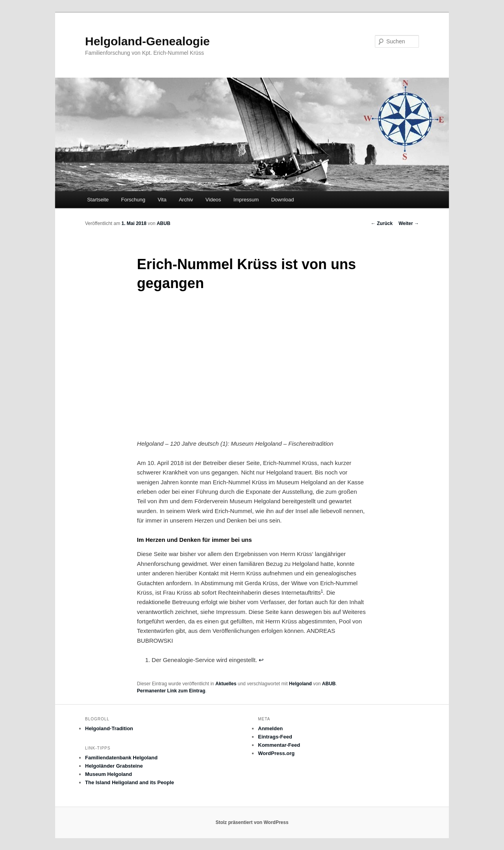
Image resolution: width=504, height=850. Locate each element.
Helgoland (300, 684)
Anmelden (270, 728)
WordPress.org (276, 753)
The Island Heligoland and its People (130, 782)
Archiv (186, 200)
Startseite (98, 200)
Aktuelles (226, 684)
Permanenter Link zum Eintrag (171, 691)
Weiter (409, 223)
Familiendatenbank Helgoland (121, 758)
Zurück (382, 223)
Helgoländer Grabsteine (114, 766)
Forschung (133, 200)
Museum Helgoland (108, 774)
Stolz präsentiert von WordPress (252, 822)
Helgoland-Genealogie (147, 41)
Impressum (246, 200)
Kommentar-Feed (279, 745)
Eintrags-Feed (275, 737)
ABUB (164, 223)
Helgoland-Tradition (109, 728)
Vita (162, 200)
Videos (213, 200)
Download (283, 200)
